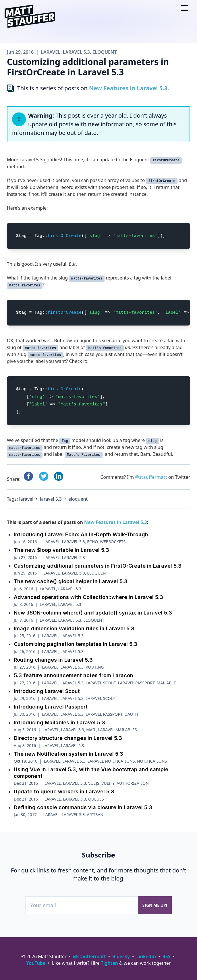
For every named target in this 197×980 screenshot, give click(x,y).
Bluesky (121, 956)
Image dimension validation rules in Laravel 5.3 (74, 628)
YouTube (36, 963)
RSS (167, 956)
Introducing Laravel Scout (47, 691)
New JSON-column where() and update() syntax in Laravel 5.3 (93, 613)
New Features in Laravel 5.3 (128, 88)
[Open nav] (184, 8)
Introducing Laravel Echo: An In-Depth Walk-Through (81, 534)
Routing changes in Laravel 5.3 (53, 660)
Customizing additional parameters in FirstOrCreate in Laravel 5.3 (98, 566)
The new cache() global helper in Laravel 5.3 (71, 581)
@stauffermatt (151, 477)
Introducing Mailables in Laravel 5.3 (59, 722)
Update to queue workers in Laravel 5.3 (64, 792)
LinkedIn (146, 956)
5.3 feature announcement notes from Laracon (74, 675)
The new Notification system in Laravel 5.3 (68, 754)
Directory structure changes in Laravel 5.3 (68, 738)
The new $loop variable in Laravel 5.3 (61, 550)
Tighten (109, 963)
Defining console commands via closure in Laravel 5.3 (83, 807)
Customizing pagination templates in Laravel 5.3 (76, 644)
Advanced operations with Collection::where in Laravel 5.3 (88, 597)
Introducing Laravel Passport (51, 707)
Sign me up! (155, 905)
